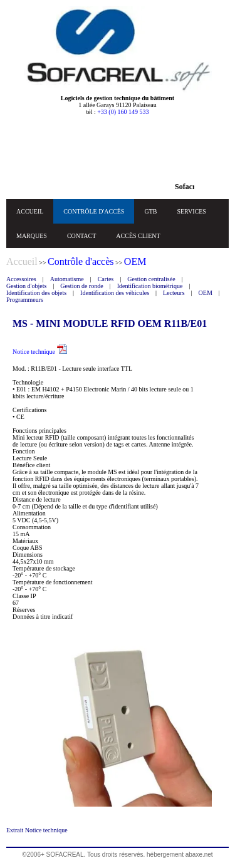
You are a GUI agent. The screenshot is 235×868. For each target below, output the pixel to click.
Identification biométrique (150, 286)
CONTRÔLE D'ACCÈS (94, 211)
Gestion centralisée (151, 279)
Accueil (22, 261)
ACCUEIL (30, 211)
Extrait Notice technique (37, 830)
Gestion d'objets (26, 286)
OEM (206, 293)
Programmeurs (25, 300)
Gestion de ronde (81, 286)
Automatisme (67, 279)
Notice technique (40, 352)
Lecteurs (174, 293)
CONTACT (81, 236)
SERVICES (191, 211)
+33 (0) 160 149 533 (123, 112)
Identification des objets (36, 293)
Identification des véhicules (115, 293)
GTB (150, 211)
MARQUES (32, 236)
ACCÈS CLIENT (138, 236)
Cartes (106, 279)
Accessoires (21, 279)
